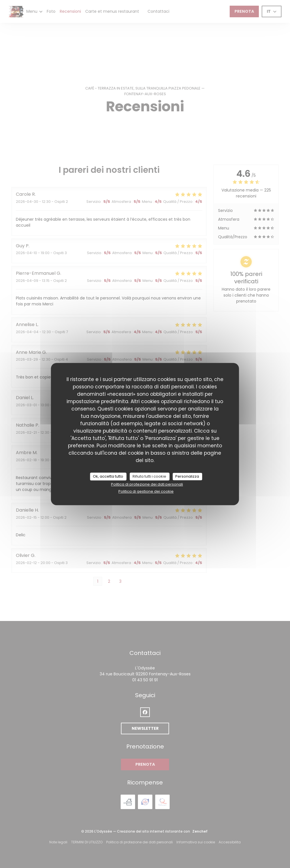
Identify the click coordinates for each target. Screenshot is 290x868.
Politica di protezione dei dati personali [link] (147, 484)
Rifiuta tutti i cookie (149, 476)
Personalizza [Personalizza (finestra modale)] (187, 476)
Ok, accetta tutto (108, 476)
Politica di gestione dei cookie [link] (146, 491)
